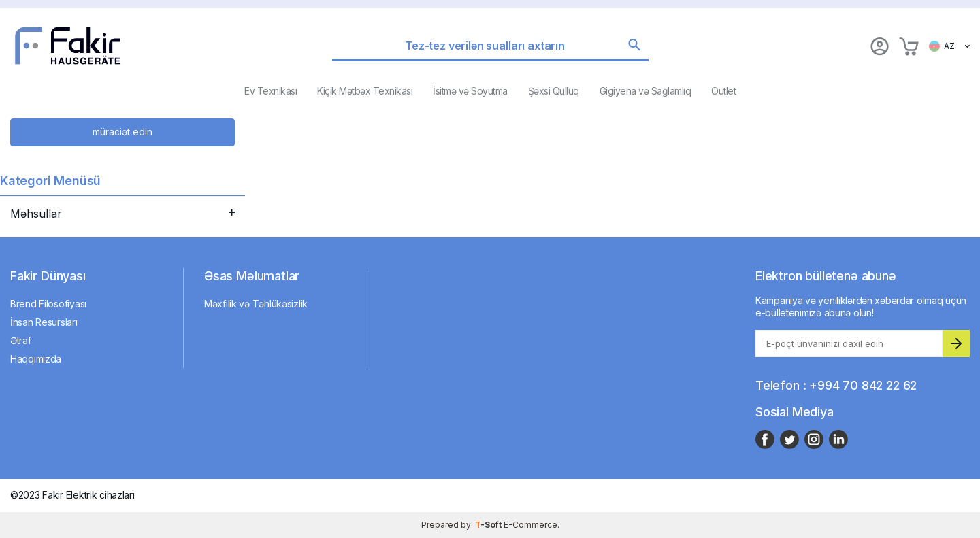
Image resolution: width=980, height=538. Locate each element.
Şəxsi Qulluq (554, 91)
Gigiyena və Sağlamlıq (646, 91)
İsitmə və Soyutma (470, 91)
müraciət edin (122, 132)
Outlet (723, 91)
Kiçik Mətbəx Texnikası (365, 91)
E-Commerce (530, 525)
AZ (949, 46)
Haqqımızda (36, 359)
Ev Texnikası (271, 91)
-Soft (489, 525)
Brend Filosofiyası (48, 304)
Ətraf (21, 340)
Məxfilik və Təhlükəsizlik (256, 304)
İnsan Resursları (44, 322)
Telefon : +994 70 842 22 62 (836, 385)
